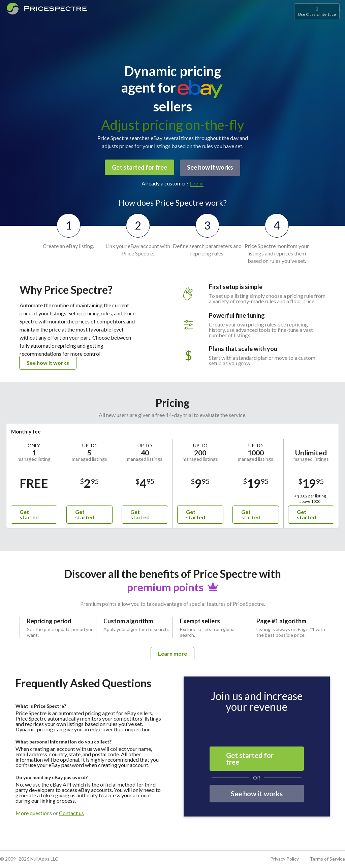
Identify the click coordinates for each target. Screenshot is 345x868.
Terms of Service (327, 858)
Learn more (172, 652)
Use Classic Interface (317, 11)
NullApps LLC (44, 858)
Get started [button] (29, 513)
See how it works (211, 167)
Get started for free (139, 167)
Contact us (71, 812)
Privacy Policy (285, 858)
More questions (34, 812)
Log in (197, 182)
